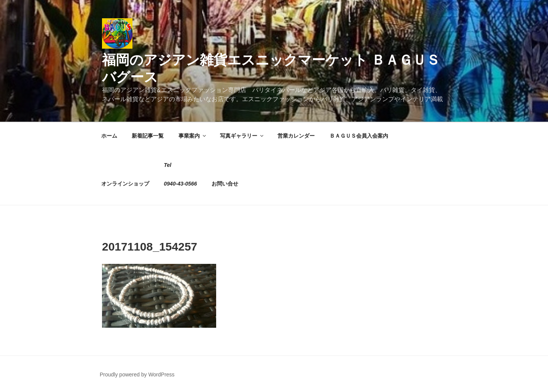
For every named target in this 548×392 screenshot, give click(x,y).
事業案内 (193, 136)
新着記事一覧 (148, 136)
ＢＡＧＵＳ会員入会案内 (359, 136)
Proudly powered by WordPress (137, 375)
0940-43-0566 (180, 184)
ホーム (109, 136)
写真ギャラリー (242, 136)
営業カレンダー (296, 136)
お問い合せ (225, 184)
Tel (167, 165)
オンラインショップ (125, 184)
